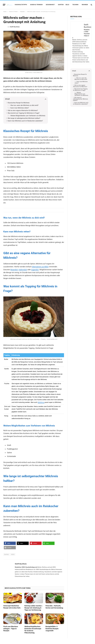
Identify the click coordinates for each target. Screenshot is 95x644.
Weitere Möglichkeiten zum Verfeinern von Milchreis (28, 116)
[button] (10, 543)
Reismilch (14, 270)
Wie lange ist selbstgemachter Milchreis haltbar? (24, 118)
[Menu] (4, 5)
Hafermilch (23, 270)
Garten (61, 5)
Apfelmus (41, 402)
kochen (7, 554)
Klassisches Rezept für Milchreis (19, 103)
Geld (67, 5)
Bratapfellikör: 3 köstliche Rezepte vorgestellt (52, 629)
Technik (75, 5)
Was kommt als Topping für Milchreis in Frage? (24, 113)
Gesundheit (50, 5)
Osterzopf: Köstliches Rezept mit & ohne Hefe (12, 607)
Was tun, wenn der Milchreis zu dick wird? (24, 105)
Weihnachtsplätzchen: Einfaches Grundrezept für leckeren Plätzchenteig (33, 630)
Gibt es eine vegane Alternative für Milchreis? (23, 110)
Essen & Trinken (36, 5)
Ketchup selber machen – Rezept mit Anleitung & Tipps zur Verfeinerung (34, 608)
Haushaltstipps (21, 5)
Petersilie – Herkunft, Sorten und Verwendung (54, 607)
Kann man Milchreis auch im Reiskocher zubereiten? (25, 121)
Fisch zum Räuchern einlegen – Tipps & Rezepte (11, 629)
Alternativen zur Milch (40, 267)
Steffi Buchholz (15, 27)
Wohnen (85, 5)
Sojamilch (35, 270)
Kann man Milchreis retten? (20, 108)
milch (13, 554)
